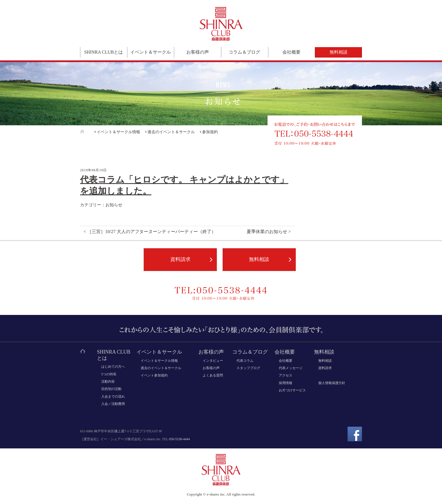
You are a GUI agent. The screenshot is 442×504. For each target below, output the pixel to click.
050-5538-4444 (179, 439)
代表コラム (245, 361)
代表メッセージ (291, 368)
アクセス (286, 375)
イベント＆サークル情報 (118, 132)
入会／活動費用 (113, 404)
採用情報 (286, 383)
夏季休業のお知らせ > (269, 232)
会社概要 (291, 52)
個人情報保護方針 (332, 383)
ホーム (87, 132)
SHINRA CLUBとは (104, 52)
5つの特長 (109, 374)
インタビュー (213, 361)
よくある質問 (213, 375)
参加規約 (210, 132)
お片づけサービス (292, 390)
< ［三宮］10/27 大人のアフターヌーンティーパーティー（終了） (150, 232)
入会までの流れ (113, 396)
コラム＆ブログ (244, 52)
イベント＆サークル (151, 52)
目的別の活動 (111, 389)
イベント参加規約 (154, 375)
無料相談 (339, 52)
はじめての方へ (113, 367)
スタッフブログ (248, 368)
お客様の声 (198, 52)
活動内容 (108, 382)
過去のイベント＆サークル (171, 132)
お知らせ (114, 205)
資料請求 (180, 259)
